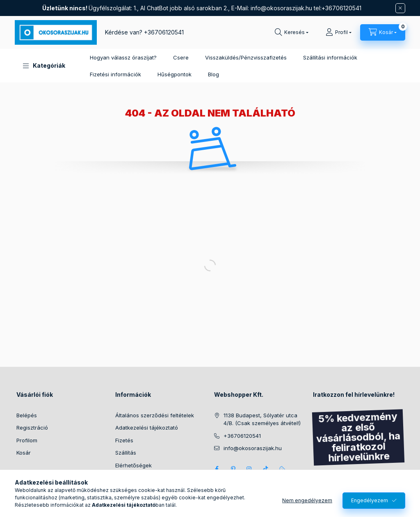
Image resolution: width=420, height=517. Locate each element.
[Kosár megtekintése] (383, 32)
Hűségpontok (175, 74)
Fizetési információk (115, 74)
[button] (44, 66)
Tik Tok (266, 469)
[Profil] (339, 32)
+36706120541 (164, 32)
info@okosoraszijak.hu (281, 8)
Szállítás (126, 453)
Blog (213, 74)
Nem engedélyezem (307, 500)
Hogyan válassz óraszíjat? (123, 57)
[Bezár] (400, 8)
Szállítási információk (330, 57)
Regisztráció (32, 428)
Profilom (27, 440)
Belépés (27, 415)
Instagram (249, 469)
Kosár (24, 453)
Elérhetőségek (134, 465)
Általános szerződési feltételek (155, 415)
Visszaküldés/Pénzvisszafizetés (246, 57)
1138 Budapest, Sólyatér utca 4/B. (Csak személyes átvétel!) (262, 419)
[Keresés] (292, 32)
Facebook (217, 469)
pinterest (233, 469)
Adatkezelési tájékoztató (147, 428)
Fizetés (124, 440)
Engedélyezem (370, 500)
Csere (181, 57)
